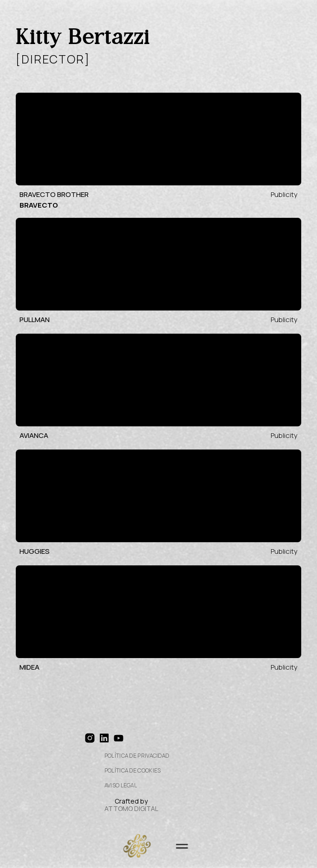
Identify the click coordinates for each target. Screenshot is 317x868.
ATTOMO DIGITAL (131, 808)
